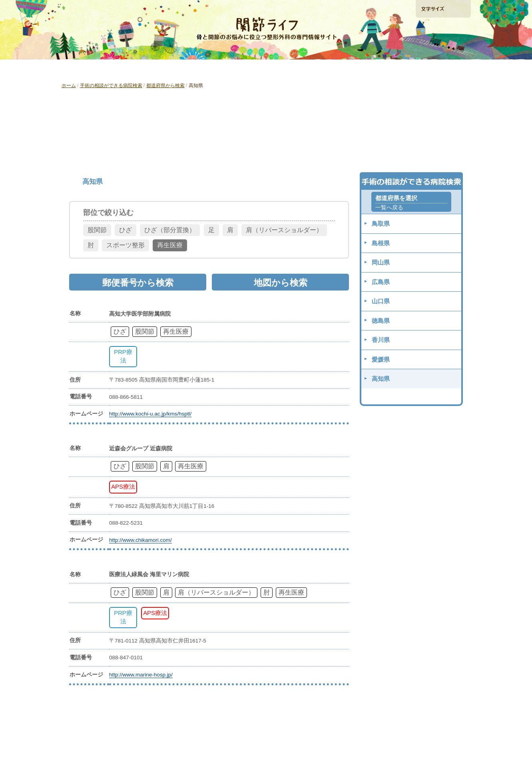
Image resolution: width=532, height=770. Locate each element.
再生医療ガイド (347, 69)
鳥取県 (381, 224)
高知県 (381, 379)
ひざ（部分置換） (170, 230)
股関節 (97, 230)
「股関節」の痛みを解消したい (184, 69)
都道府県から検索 (165, 86)
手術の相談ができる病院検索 (443, 52)
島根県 (381, 243)
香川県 (381, 340)
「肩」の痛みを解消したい (266, 69)
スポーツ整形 (126, 245)
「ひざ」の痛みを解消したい (102, 69)
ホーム (69, 86)
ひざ (126, 230)
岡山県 (381, 262)
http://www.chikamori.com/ (140, 540)
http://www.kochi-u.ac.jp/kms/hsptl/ (150, 414)
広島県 (381, 282)
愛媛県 (381, 359)
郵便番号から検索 (266, 150)
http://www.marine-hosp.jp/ (141, 675)
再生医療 (170, 245)
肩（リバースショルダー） (284, 230)
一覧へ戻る (389, 208)
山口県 (381, 301)
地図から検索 (398, 150)
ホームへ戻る (86, 8)
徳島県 (381, 321)
